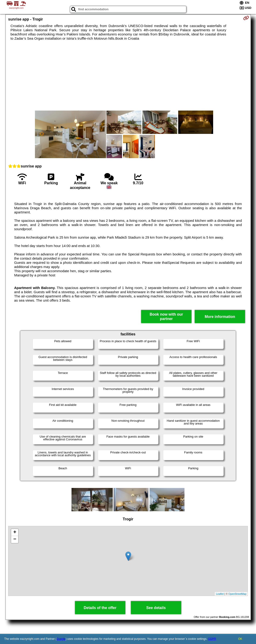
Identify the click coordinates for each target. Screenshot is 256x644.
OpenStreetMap (237, 594)
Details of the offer (100, 608)
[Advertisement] (128, 76)
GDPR (212, 639)
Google (61, 639)
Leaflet (220, 594)
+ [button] (15, 533)
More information (220, 317)
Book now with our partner (166, 317)
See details (156, 608)
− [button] (15, 540)
